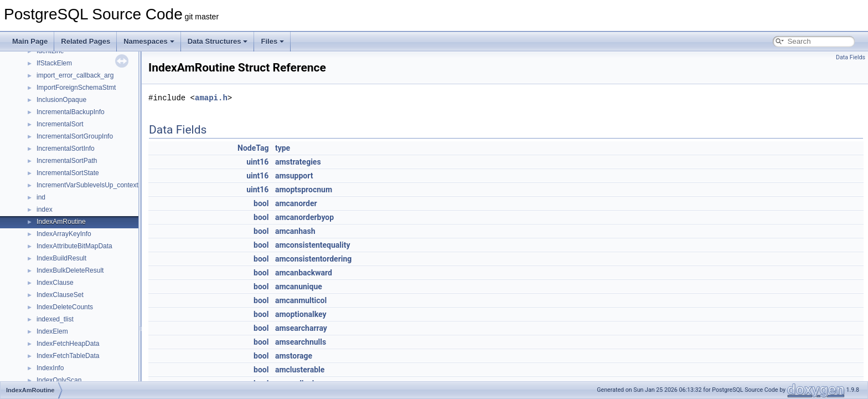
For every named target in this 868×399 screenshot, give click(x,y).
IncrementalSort (60, 124)
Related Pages (86, 41)
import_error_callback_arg (75, 75)
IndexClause (55, 283)
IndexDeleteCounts (65, 307)
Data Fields (851, 57)
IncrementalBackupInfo (71, 112)
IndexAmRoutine (61, 222)
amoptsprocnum (304, 190)
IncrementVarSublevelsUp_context (87, 185)
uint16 (257, 162)
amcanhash (295, 231)
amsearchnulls (301, 342)
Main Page (30, 41)
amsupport (294, 176)
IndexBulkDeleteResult (70, 270)
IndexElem (52, 331)
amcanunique (299, 287)
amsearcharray (301, 328)
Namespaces (149, 41)
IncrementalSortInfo (66, 149)
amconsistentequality (313, 245)
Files (272, 41)
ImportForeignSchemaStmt (76, 88)
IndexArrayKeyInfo (64, 234)
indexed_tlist (55, 319)
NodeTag (253, 148)
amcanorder (296, 203)
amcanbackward (304, 273)
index (45, 209)
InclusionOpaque (61, 100)
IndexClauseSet (60, 295)
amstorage (294, 356)
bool (261, 203)
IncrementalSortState (68, 173)
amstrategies (298, 162)
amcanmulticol (301, 300)
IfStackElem (54, 63)
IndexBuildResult (61, 258)
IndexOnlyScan (59, 380)
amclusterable (300, 370)
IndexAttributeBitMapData (74, 246)
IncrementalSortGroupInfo (75, 136)
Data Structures (218, 41)
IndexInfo (50, 368)
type (283, 148)
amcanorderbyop (304, 217)
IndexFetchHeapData (68, 344)
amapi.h (211, 98)
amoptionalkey (301, 314)
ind (41, 197)
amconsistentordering (313, 259)
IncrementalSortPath (67, 161)
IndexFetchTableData (68, 356)
